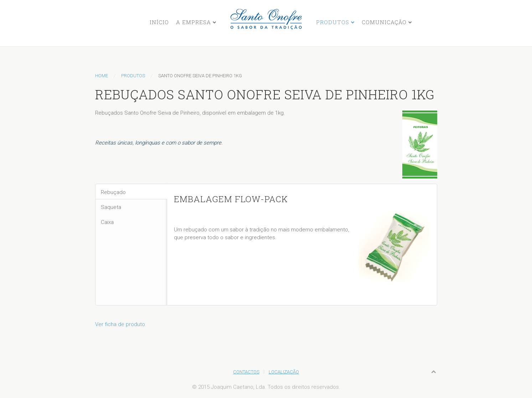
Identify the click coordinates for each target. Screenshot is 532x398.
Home (102, 76)
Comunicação (384, 22)
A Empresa (193, 22)
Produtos (333, 22)
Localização (284, 372)
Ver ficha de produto (120, 324)
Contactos (246, 372)
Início (159, 22)
